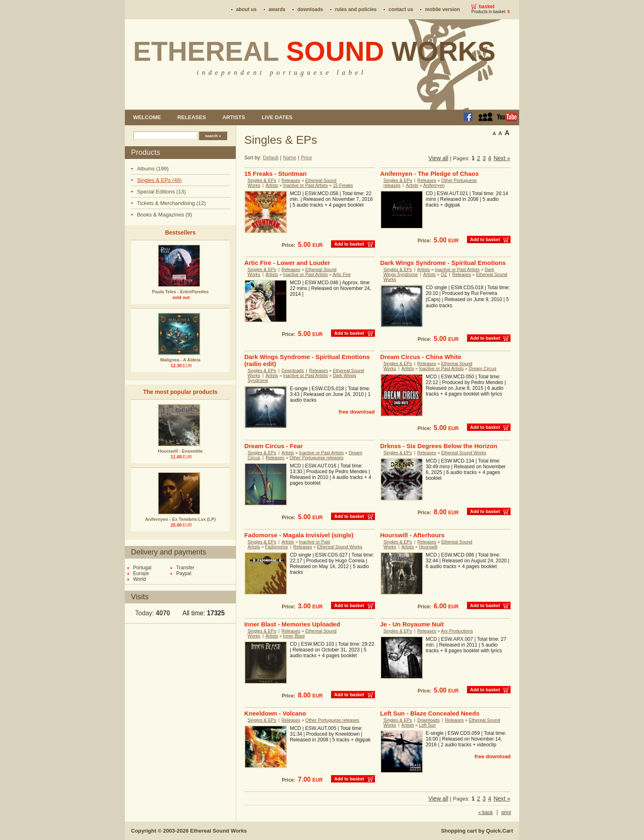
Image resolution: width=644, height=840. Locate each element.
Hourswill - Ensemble (180, 451)
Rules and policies (356, 9)
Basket (487, 7)
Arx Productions (457, 631)
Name (290, 158)
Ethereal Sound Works (464, 453)
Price (306, 158)
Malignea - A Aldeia (180, 360)
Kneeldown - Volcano (275, 713)
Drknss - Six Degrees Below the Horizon (439, 446)
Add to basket (349, 244)
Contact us (401, 9)
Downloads (310, 9)
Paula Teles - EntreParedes (180, 292)
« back (485, 812)
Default (271, 158)
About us (246, 9)
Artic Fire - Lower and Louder (287, 263)
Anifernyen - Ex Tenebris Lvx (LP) (180, 519)
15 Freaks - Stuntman (276, 174)
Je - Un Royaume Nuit (412, 624)
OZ (444, 274)
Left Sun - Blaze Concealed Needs (430, 713)
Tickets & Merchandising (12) (171, 203)
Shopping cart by (477, 831)
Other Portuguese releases (316, 458)
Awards (277, 9)
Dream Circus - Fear (274, 446)
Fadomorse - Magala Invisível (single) (299, 535)
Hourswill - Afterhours (413, 535)
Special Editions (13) (161, 192)
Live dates (277, 117)
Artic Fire (342, 274)
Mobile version (443, 9)
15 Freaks (343, 185)
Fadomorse (277, 547)
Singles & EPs (262, 180)
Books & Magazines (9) (164, 215)
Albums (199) (153, 169)
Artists (233, 117)
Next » (502, 158)
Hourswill (428, 547)
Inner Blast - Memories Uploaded (292, 624)
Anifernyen (434, 185)
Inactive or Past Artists (305, 185)
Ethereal (314, 51)
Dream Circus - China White (421, 357)
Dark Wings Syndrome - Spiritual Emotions (443, 263)
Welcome (147, 117)
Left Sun (427, 725)
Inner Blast (294, 636)
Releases (192, 117)
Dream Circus (482, 368)
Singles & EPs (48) (159, 180)
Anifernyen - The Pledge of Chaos (430, 174)
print (506, 812)
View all (438, 158)
